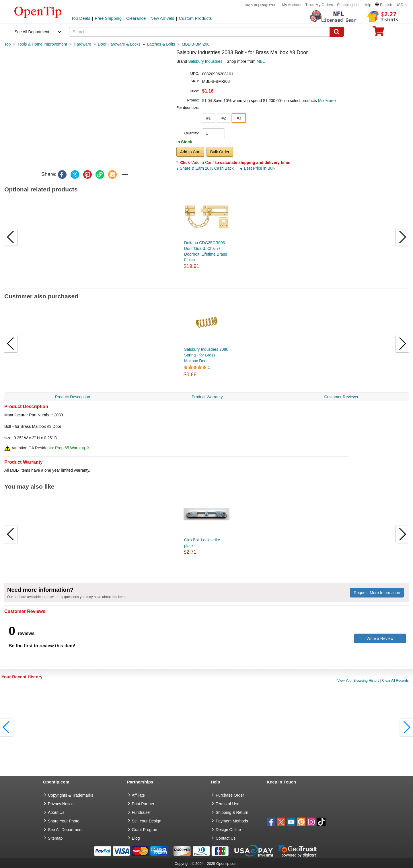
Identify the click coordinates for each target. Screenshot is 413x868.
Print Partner (143, 804)
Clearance (136, 18)
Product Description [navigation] (73, 397)
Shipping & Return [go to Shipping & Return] (232, 812)
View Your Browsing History (358, 681)
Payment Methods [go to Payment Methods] (232, 821)
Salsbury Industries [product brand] (205, 61)
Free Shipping (108, 18)
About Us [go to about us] (56, 812)
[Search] (337, 32)
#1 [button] (209, 118)
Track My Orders (319, 5)
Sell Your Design (147, 821)
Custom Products (195, 18)
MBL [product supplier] (261, 61)
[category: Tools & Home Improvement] (42, 44)
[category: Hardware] (82, 44)
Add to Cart (190, 152)
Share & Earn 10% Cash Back (205, 168)
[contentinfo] (38, 12)
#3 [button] (239, 118)
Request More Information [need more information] (377, 593)
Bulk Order (220, 152)
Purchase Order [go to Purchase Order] (230, 795)
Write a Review (380, 638)
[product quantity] (213, 133)
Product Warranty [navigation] (207, 397)
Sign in (251, 5)
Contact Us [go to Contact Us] (226, 838)
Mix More (328, 101)
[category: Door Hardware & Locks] (119, 44)
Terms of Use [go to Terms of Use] (227, 804)
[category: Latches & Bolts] (161, 44)
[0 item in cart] (378, 33)
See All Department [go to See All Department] (65, 830)
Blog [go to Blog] (136, 838)
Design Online (228, 830)
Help (367, 5)
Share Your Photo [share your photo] (64, 821)
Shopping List (348, 5)
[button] (391, 5)
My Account (292, 5)
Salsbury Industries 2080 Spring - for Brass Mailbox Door (206, 355)
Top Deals (81, 18)
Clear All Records (395, 681)
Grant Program (145, 830)
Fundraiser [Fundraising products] (142, 812)
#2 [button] (224, 118)
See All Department (32, 32)
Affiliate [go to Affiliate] (139, 795)
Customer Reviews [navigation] (341, 397)
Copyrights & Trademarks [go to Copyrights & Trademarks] (71, 795)
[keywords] (200, 32)
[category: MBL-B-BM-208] (196, 44)
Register (268, 5)
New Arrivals (162, 18)
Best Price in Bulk (258, 168)
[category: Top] (8, 44)
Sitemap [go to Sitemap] (55, 838)
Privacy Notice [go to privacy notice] (61, 804)
